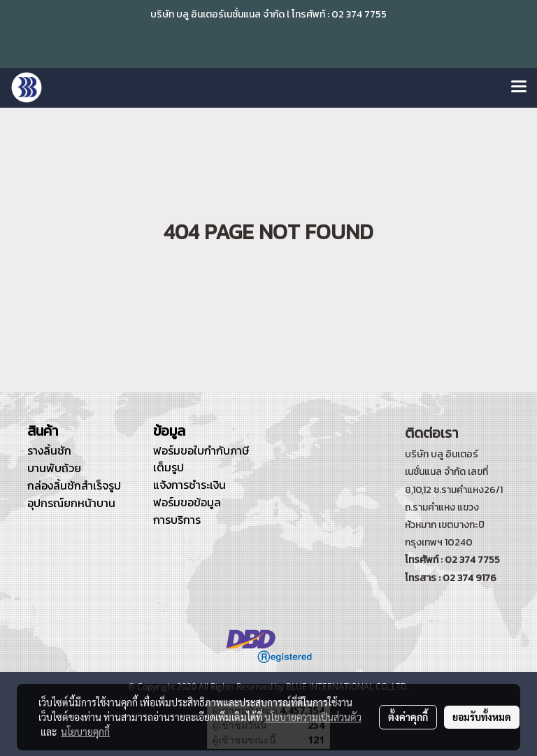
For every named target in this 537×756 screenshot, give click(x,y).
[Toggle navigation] (519, 87)
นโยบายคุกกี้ (85, 732)
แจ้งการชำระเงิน (189, 485)
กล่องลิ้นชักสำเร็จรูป (74, 485)
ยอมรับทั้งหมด (482, 717)
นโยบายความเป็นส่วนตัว (313, 717)
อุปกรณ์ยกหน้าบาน (71, 503)
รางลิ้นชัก (49, 450)
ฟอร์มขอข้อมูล (187, 502)
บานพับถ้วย (54, 468)
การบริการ (177, 520)
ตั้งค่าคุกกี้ (408, 717)
